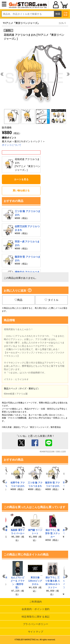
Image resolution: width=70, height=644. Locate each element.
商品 (18, 300)
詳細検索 (66, 14)
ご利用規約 (36, 602)
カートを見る (21, 179)
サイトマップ (36, 632)
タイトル (52, 300)
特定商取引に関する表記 (36, 617)
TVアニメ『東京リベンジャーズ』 (21, 23)
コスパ (62, 23)
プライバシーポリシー (36, 624)
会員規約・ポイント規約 (36, 609)
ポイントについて (12, 145)
